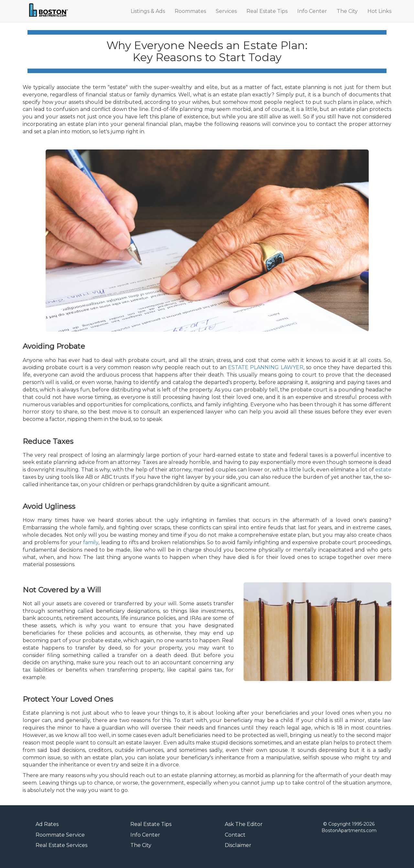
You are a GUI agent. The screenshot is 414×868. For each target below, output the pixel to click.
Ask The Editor (244, 824)
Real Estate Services (61, 845)
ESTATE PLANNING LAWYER (266, 367)
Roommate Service (60, 835)
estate (383, 470)
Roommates (190, 11)
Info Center (312, 11)
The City (347, 11)
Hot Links (379, 11)
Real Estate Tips (267, 11)
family (91, 542)
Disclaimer (238, 845)
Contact (235, 835)
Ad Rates (47, 824)
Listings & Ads (148, 11)
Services (226, 11)
